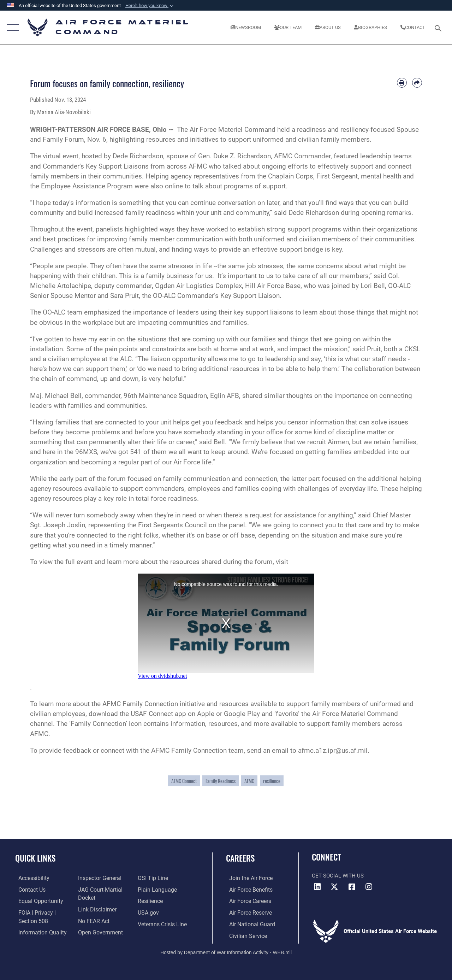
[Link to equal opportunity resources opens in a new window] (36, 901)
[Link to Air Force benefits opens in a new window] (247, 890)
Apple (206, 714)
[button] (150, 6)
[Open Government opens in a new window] (98, 931)
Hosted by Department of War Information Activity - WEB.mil (226, 951)
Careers (240, 858)
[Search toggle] (439, 27)
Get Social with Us (338, 876)
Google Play (242, 714)
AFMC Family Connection (140, 704)
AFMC (249, 781)
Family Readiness (221, 781)
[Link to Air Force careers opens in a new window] (247, 901)
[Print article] (402, 83)
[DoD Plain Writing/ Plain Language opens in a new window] (157, 890)
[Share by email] (417, 83)
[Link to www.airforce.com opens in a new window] (247, 878)
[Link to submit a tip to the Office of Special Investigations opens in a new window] (153, 878)
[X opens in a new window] (334, 887)
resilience (272, 781)
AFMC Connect (184, 781)
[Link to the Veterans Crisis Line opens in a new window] (163, 923)
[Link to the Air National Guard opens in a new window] (248, 923)
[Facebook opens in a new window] (352, 887)
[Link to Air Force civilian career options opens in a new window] (244, 935)
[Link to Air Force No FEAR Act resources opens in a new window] (92, 920)
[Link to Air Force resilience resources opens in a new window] (151, 901)
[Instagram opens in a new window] (369, 887)
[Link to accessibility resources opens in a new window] (30, 878)
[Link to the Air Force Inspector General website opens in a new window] (98, 878)
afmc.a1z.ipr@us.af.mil (333, 751)
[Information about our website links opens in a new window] (95, 909)
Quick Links (35, 858)
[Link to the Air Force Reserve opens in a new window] (247, 912)
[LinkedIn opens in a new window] (317, 887)
